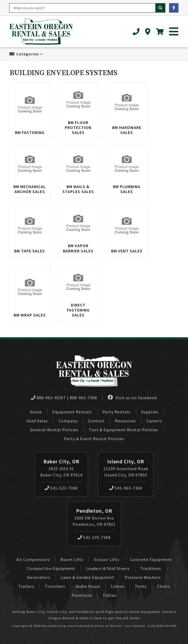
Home (36, 412)
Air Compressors (33, 559)
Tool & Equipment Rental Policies (124, 430)
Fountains (82, 595)
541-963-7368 (126, 488)
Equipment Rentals (72, 412)
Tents (141, 586)
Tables (110, 595)
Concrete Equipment (151, 559)
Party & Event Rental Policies (94, 439)
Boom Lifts (72, 559)
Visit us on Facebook (132, 398)
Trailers (26, 586)
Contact (96, 421)
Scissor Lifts (107, 559)
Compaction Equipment (51, 568)
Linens (118, 586)
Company (68, 421)
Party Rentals (117, 412)
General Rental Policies (54, 430)
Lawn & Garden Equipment (88, 577)
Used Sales (37, 421)
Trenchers (55, 586)
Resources (125, 421)
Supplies (150, 412)
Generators (39, 577)
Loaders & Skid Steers (108, 568)
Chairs (164, 586)
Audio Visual (88, 586)
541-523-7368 (61, 488)
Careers (154, 421)
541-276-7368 (94, 537)
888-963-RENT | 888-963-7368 (64, 398)
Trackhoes (151, 568)
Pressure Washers (143, 577)
